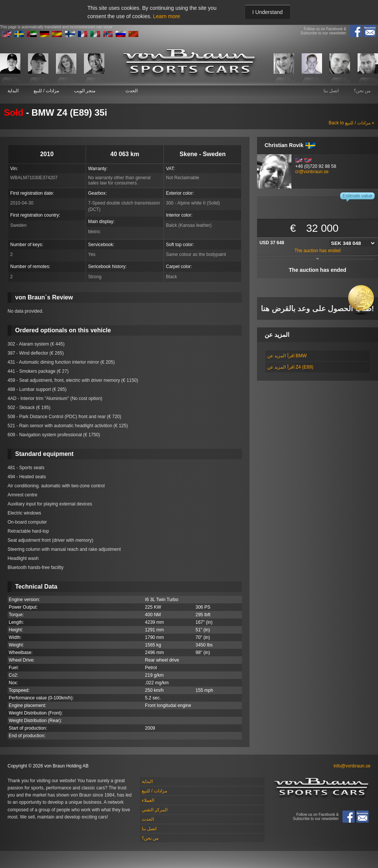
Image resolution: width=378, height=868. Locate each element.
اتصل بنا (331, 91)
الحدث (132, 91)
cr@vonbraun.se (312, 172)
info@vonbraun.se (352, 766)
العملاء (148, 800)
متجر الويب (85, 91)
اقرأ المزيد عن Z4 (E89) (290, 367)
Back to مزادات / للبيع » (352, 123)
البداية (13, 91)
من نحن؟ (362, 91)
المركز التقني (155, 810)
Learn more (167, 16)
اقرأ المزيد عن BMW (287, 356)
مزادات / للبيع (46, 91)
